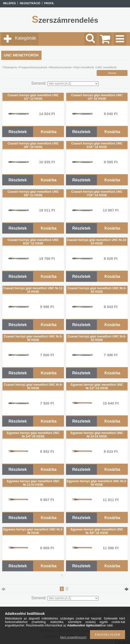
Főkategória (10, 67)
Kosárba (49, 132)
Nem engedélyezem (73, 637)
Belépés (10, 3)
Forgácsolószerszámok (33, 67)
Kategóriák (25, 38)
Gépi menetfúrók (84, 67)
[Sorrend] (73, 84)
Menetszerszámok (60, 67)
